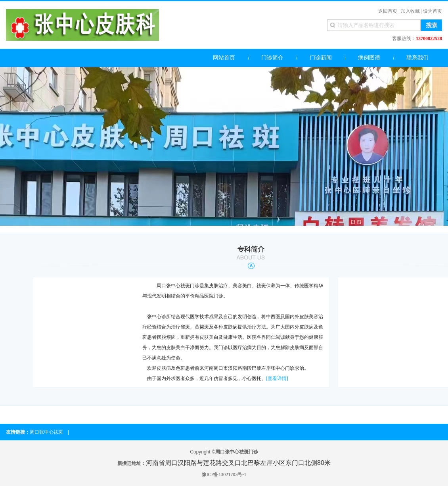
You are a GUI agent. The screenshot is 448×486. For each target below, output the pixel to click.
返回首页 (388, 11)
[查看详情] (277, 378)
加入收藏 (410, 11)
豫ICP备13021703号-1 (224, 474)
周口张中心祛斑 (46, 432)
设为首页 (433, 11)
